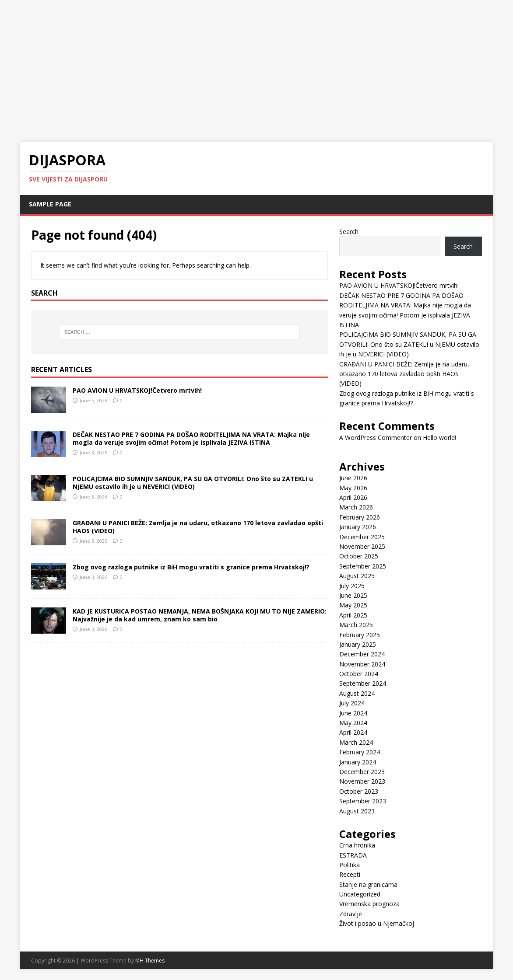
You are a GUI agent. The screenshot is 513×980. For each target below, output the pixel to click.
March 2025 (356, 625)
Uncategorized (360, 894)
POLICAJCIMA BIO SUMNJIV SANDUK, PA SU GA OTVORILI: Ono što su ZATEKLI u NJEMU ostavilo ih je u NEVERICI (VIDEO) (193, 483)
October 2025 (359, 556)
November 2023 (362, 781)
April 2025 (353, 615)
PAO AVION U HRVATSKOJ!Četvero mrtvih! (137, 390)
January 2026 (358, 527)
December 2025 (362, 537)
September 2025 (363, 566)
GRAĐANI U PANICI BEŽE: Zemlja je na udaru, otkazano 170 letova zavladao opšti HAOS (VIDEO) (198, 527)
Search (349, 232)
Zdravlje (351, 914)
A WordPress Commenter (376, 438)
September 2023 (363, 801)
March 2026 (356, 507)
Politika (350, 865)
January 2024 (358, 762)
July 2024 (352, 703)
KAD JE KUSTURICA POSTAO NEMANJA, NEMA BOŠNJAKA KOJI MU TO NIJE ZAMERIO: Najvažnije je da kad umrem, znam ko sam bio (200, 615)
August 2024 (357, 693)
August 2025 (357, 576)
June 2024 (353, 713)
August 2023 (357, 811)
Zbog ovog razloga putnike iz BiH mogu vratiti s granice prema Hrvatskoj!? (191, 567)
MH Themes (150, 961)
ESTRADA (353, 855)
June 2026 (353, 478)
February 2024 (360, 752)
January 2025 (358, 644)
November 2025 (362, 546)
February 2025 (360, 635)
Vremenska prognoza (369, 904)
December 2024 (362, 654)
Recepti (350, 874)
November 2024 (362, 664)
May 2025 (353, 605)
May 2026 (353, 488)
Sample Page (50, 204)
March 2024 (356, 742)
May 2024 (353, 723)
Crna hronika (357, 845)
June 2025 (353, 595)
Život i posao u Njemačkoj (377, 923)
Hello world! (439, 438)
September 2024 (363, 683)
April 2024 (353, 732)
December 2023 (362, 772)
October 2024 (359, 674)
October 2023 (359, 791)
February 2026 (360, 517)
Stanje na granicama (368, 884)
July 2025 (352, 586)
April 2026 (353, 497)
